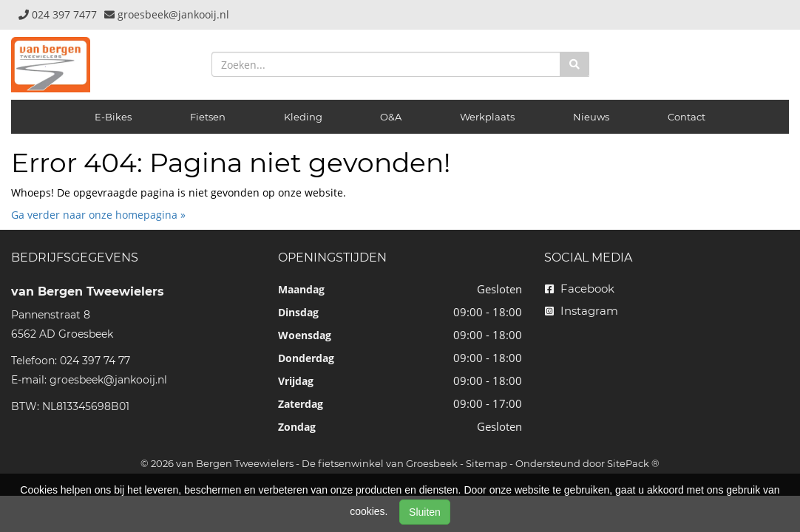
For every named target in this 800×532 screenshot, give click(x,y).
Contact (687, 117)
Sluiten (425, 512)
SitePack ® (633, 463)
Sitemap (487, 463)
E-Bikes (113, 117)
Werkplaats (487, 117)
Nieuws (591, 117)
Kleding (303, 117)
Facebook (580, 289)
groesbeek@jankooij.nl (108, 380)
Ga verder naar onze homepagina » (98, 215)
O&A (391, 117)
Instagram (582, 311)
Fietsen (208, 117)
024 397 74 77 (95, 361)
